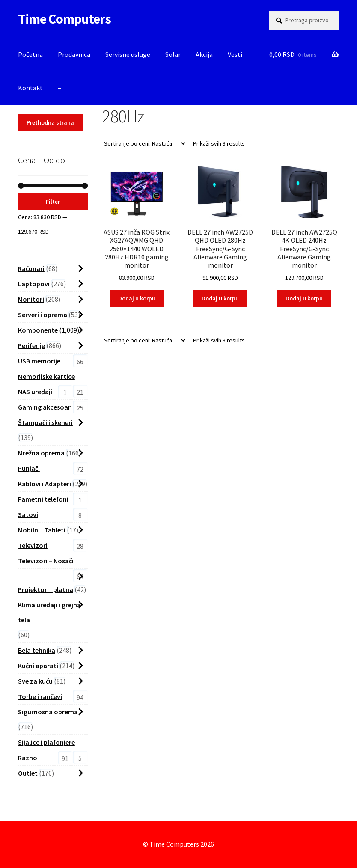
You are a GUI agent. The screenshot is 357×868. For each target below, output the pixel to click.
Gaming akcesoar (44, 407)
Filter (53, 202)
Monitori (31, 299)
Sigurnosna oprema (48, 712)
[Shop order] (144, 143)
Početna (30, 54)
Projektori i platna (46, 589)
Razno (28, 758)
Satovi (28, 514)
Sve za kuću (35, 681)
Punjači (29, 468)
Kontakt (30, 88)
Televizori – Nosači (46, 561)
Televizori (33, 545)
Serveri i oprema (43, 315)
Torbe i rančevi (40, 696)
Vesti (235, 54)
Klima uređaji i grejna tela (49, 612)
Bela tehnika (37, 650)
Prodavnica (74, 54)
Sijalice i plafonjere (46, 742)
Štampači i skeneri (45, 422)
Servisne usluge (128, 54)
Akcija (204, 54)
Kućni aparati (38, 666)
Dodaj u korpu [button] (137, 298)
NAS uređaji (35, 392)
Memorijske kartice (46, 376)
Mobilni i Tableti (42, 530)
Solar (173, 54)
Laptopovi (34, 284)
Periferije (31, 345)
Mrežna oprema (41, 453)
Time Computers (64, 19)
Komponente (38, 330)
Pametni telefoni (43, 499)
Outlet (28, 773)
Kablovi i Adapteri (45, 484)
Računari (31, 268)
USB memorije (39, 361)
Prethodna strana (50, 122)
